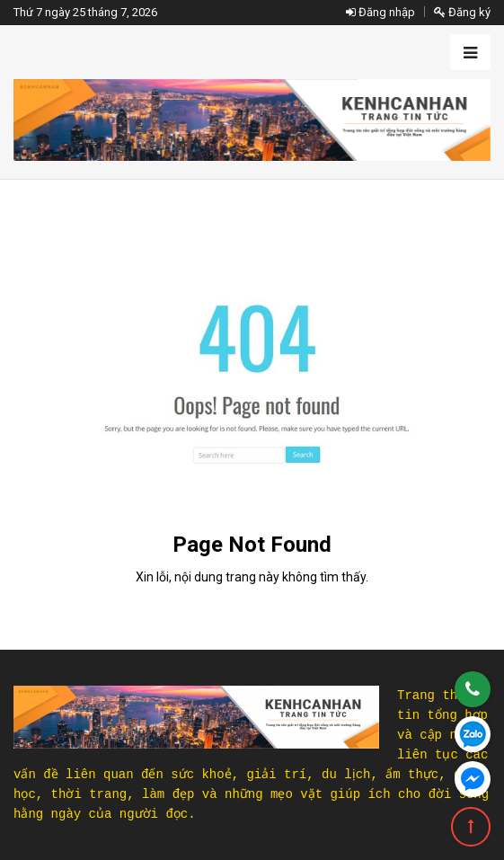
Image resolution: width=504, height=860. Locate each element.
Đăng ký (462, 12)
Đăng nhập (380, 12)
